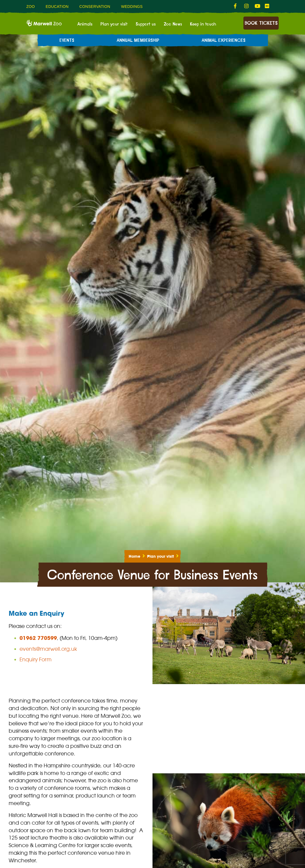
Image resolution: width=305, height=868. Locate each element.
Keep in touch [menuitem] (203, 24)
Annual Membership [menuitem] (138, 40)
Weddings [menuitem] (132, 7)
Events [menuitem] (67, 40)
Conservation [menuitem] (95, 7)
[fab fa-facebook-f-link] (236, 6)
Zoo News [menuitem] (173, 24)
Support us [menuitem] (146, 24)
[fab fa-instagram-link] (247, 6)
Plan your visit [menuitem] (114, 24)
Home (134, 556)
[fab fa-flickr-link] (267, 6)
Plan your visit (161, 556)
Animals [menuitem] (85, 24)
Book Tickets (261, 23)
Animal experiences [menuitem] (224, 40)
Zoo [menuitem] (31, 7)
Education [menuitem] (57, 7)
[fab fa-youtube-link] (257, 6)
